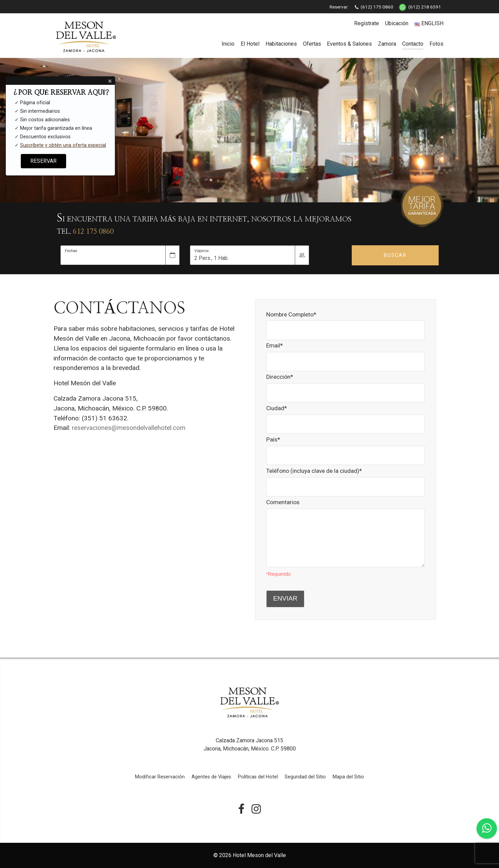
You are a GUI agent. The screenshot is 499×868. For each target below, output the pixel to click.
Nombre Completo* (345, 322)
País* (345, 447)
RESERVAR (43, 161)
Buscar (395, 255)
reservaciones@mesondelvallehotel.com (129, 428)
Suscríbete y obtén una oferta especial (63, 145)
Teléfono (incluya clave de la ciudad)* (345, 478)
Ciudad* (345, 416)
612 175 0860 (93, 232)
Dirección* (345, 384)
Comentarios (345, 520)
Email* (345, 353)
